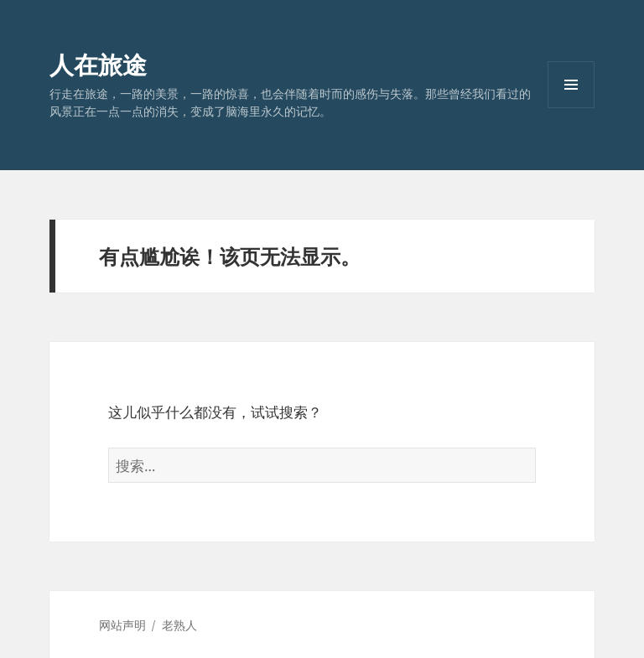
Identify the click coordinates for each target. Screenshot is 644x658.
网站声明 (122, 625)
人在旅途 (98, 64)
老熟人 (179, 625)
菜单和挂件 (571, 108)
